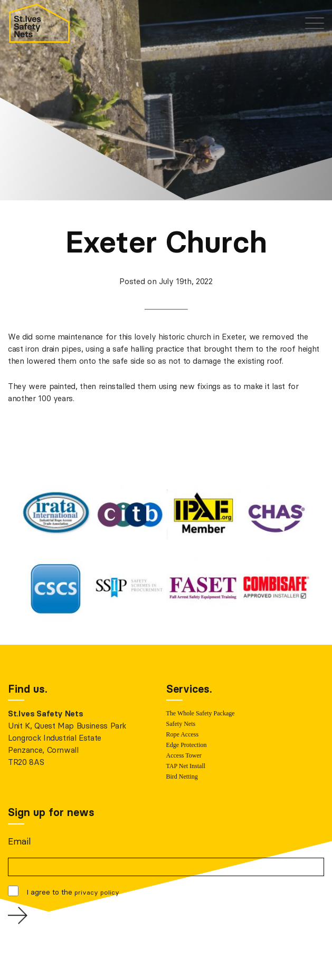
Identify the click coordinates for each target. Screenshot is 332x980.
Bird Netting (182, 777)
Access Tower (184, 755)
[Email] (166, 867)
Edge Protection (187, 745)
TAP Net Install (186, 766)
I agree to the (73, 892)
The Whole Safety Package (201, 713)
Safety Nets (181, 724)
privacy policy (97, 892)
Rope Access (183, 734)
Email (19, 841)
